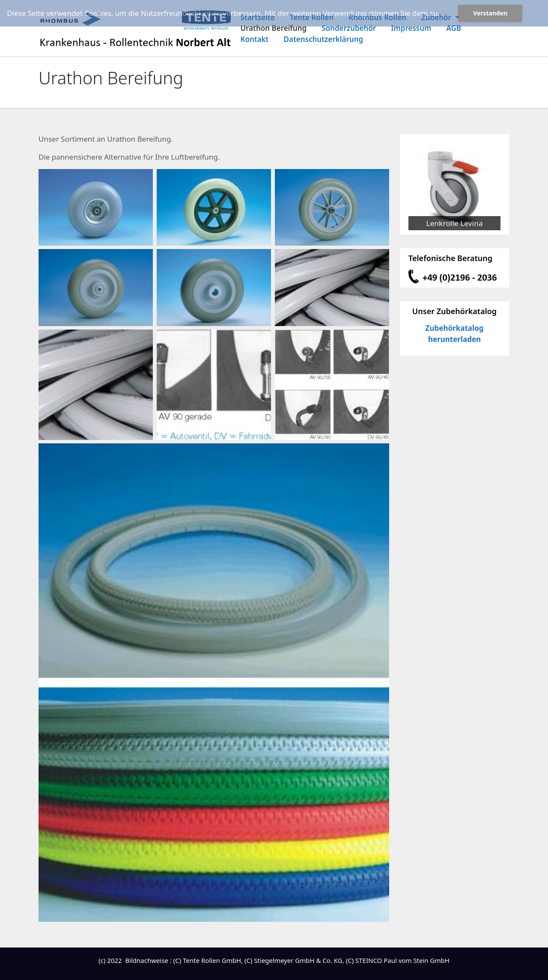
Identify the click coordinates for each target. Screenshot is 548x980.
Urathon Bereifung (273, 28)
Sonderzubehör (349, 28)
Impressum (411, 28)
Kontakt (254, 39)
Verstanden (490, 13)
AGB (454, 28)
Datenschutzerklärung (324, 39)
